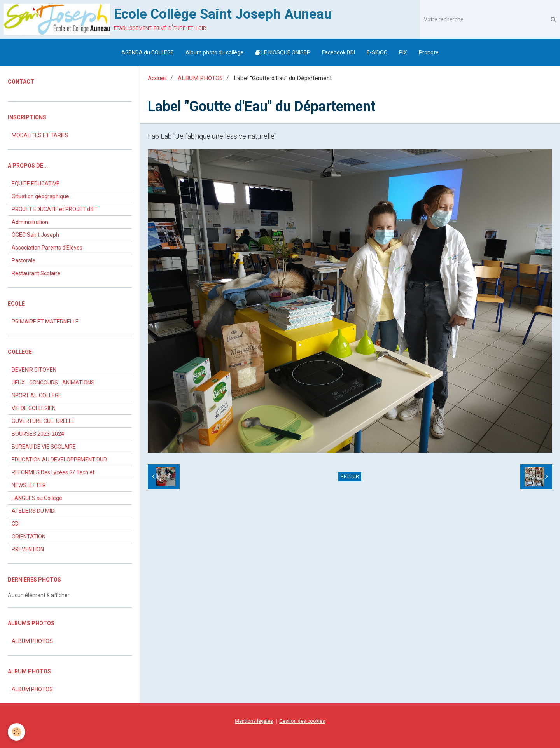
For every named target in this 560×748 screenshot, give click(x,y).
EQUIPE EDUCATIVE (36, 184)
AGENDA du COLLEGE (148, 52)
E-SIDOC (377, 52)
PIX (403, 52)
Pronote (429, 52)
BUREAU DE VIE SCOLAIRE (44, 447)
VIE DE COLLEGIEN (34, 408)
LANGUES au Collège (37, 498)
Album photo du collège (214, 52)
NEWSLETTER (29, 485)
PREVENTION (28, 549)
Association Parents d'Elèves (47, 248)
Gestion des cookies (302, 721)
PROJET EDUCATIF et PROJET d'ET (55, 209)
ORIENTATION (29, 537)
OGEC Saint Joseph (35, 235)
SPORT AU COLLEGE (37, 395)
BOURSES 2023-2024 (38, 434)
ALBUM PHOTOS (200, 78)
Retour (350, 477)
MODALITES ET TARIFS (40, 135)
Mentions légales (254, 721)
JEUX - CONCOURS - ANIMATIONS (53, 383)
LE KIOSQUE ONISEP (283, 52)
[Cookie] (17, 732)
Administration (30, 222)
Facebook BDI (339, 52)
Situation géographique (40, 196)
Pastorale (24, 260)
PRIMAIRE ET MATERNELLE (45, 322)
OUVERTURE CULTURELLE (43, 421)
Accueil (157, 78)
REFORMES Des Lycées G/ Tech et (53, 472)
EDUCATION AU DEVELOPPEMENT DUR (59, 460)
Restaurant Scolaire (36, 273)
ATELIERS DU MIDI (34, 511)
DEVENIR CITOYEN (34, 370)
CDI (16, 524)
